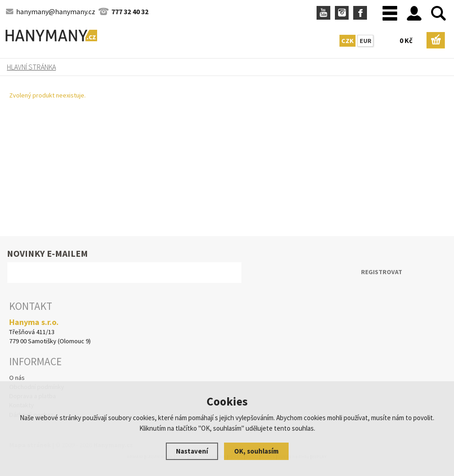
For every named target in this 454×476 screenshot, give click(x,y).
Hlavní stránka (31, 67)
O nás (17, 378)
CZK (347, 41)
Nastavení (192, 451)
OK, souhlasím (256, 451)
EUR (366, 41)
